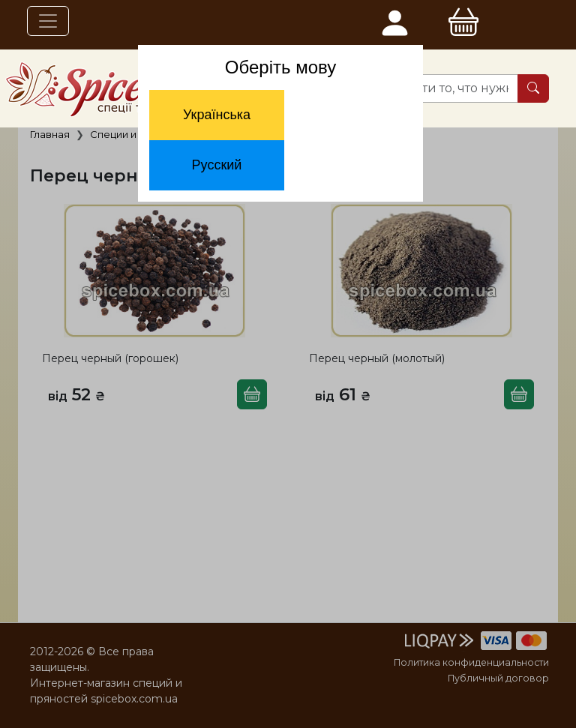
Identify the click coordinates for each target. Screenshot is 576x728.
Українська (217, 115)
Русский (217, 165)
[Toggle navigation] (48, 21)
